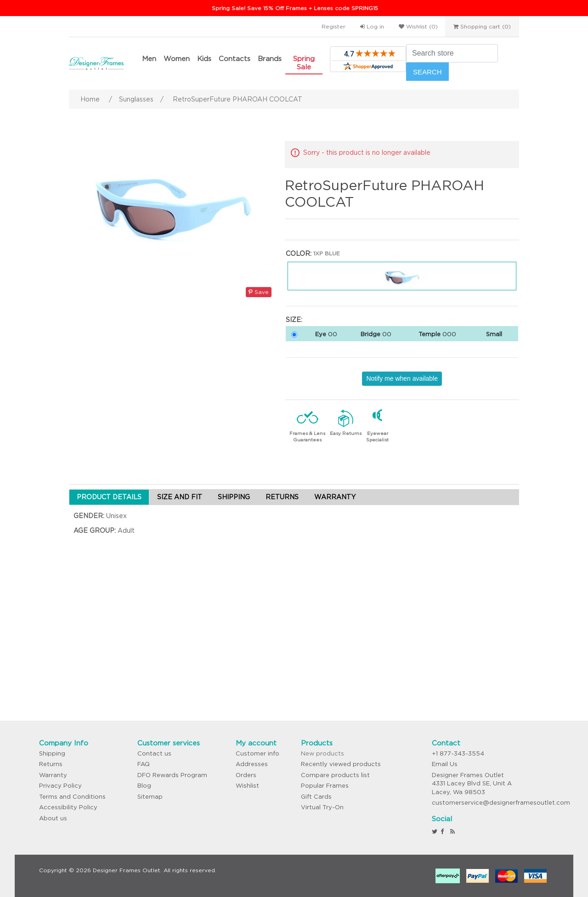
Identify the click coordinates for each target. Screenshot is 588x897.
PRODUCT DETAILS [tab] (109, 497)
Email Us (445, 764)
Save (259, 292)
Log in (372, 26)
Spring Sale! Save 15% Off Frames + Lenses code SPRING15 (295, 8)
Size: (294, 320)
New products (322, 753)
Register (334, 26)
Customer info (257, 753)
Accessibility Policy (68, 807)
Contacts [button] (235, 59)
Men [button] (149, 59)
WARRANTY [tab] (335, 497)
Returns (51, 764)
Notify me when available (402, 378)
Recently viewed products (341, 764)
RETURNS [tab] (282, 497)
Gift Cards (316, 797)
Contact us (154, 753)
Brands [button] (270, 59)
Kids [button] (204, 59)
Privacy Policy (60, 786)
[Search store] (452, 53)
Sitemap (150, 797)
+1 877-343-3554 (458, 753)
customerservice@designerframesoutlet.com (501, 803)
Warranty (53, 775)
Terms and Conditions (72, 797)
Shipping (52, 753)
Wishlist (247, 786)
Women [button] (177, 59)
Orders (246, 775)
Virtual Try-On (322, 807)
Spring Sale (304, 63)
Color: (299, 254)
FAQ (144, 764)
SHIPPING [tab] (234, 497)
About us (53, 818)
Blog (144, 786)
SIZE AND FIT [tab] (180, 497)
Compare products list (335, 775)
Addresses (252, 764)
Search (427, 72)
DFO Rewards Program (172, 775)
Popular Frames (325, 786)
